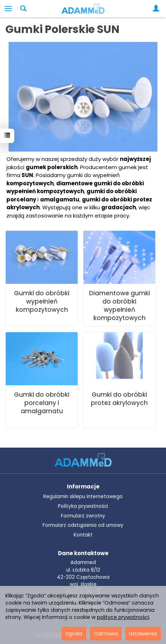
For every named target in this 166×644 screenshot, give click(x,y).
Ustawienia (143, 634)
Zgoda (74, 634)
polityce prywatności (123, 617)
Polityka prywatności (83, 506)
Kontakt (83, 535)
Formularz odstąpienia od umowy (83, 525)
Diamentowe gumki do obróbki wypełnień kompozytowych (119, 306)
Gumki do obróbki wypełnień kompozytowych (42, 301)
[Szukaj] (23, 9)
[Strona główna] (83, 9)
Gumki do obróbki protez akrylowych (119, 399)
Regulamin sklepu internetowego (83, 497)
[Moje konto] (158, 9)
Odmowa (106, 634)
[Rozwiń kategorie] (8, 9)
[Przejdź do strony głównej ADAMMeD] (83, 459)
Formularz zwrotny (83, 516)
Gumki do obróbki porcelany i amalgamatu (42, 403)
